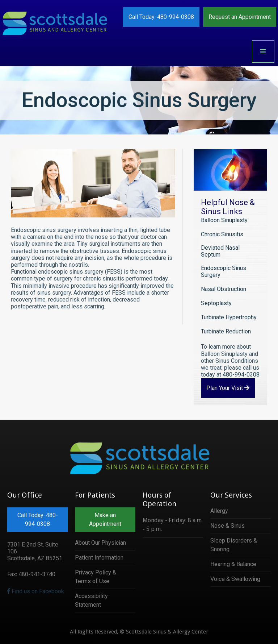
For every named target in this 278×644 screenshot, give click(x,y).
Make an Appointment (105, 520)
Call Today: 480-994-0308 (161, 17)
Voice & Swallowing (235, 579)
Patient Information (99, 558)
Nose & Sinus (228, 526)
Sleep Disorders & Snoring (234, 545)
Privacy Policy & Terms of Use (96, 577)
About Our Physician (100, 543)
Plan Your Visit (228, 388)
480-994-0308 (241, 375)
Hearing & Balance (233, 564)
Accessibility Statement (91, 600)
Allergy (219, 511)
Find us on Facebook (36, 591)
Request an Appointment (240, 17)
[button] (263, 51)
